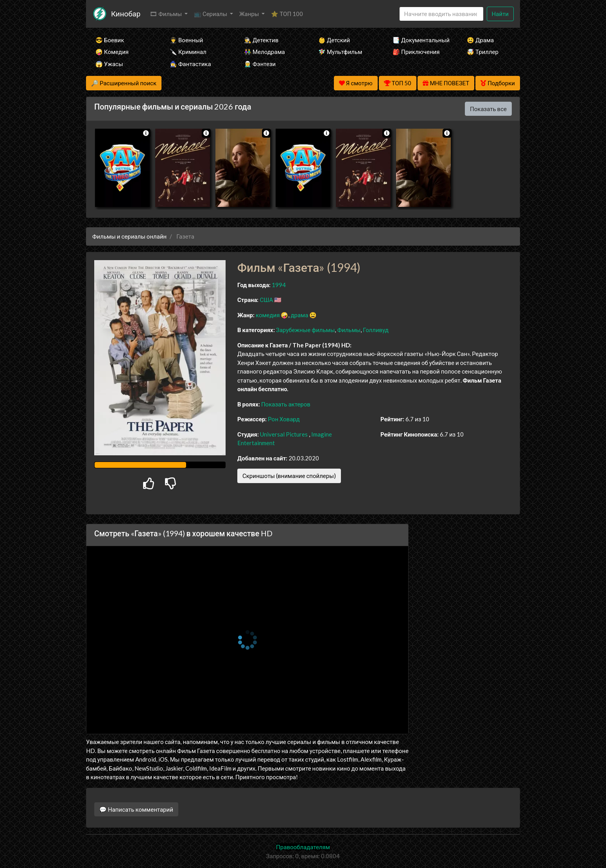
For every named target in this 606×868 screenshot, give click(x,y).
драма (299, 315)
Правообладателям (303, 847)
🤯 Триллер (483, 52)
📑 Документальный (419, 40)
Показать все (488, 109)
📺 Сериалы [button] (211, 14)
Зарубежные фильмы (306, 330)
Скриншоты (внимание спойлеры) (289, 476)
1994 (279, 285)
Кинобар (126, 13)
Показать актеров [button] (286, 404)
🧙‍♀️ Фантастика (190, 64)
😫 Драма (480, 40)
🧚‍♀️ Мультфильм (340, 52)
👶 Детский (334, 40)
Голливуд (376, 330)
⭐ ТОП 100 (287, 14)
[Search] (441, 14)
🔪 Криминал (188, 52)
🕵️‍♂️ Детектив (261, 40)
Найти (500, 14)
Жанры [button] (250, 14)
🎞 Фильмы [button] (166, 14)
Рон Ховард (284, 419)
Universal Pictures (284, 434)
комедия (268, 315)
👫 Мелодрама (264, 52)
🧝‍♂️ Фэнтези (260, 64)
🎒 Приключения (416, 52)
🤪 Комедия (112, 52)
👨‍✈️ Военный (186, 40)
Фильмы (349, 330)
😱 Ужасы (109, 64)
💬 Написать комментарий (136, 809)
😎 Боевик (110, 40)
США (266, 300)
